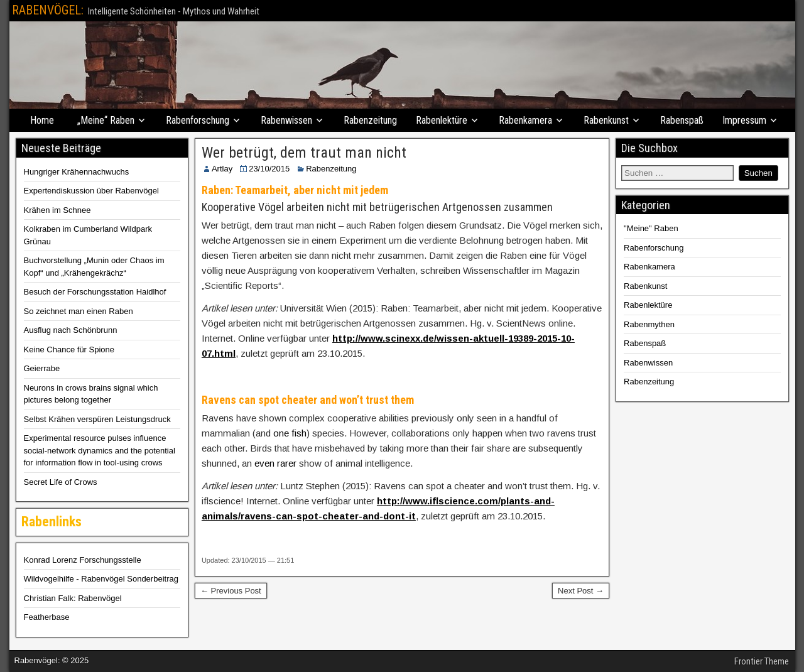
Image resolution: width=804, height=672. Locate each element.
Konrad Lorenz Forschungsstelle (83, 560)
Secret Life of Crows (61, 482)
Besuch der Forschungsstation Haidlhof (95, 292)
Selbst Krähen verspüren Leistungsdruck (97, 419)
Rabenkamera (525, 120)
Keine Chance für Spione (69, 350)
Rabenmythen (649, 324)
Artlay (222, 169)
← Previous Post (231, 591)
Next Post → (581, 591)
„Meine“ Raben (106, 120)
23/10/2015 (269, 169)
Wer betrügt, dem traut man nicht (304, 153)
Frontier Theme (762, 661)
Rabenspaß (682, 120)
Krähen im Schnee (57, 210)
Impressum (744, 120)
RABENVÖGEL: (48, 10)
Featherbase (47, 617)
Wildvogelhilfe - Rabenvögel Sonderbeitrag (101, 579)
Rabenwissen (286, 120)
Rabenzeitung (370, 120)
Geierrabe (42, 368)
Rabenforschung (198, 120)
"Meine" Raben (651, 228)
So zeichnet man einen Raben (79, 311)
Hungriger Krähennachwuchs (77, 172)
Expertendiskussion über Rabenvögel (91, 191)
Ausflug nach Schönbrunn (71, 330)
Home (42, 120)
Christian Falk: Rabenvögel (73, 598)
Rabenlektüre (442, 120)
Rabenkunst (606, 120)
